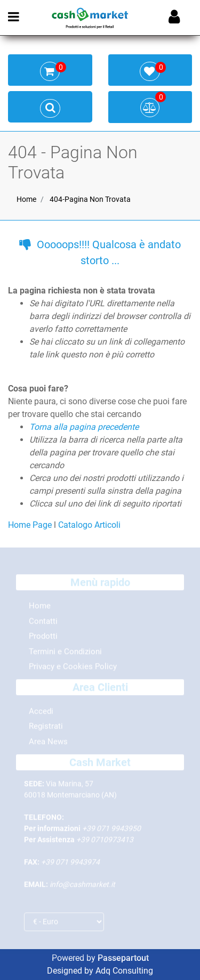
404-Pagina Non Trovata (90, 199)
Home (26, 199)
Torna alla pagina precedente (84, 427)
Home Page (31, 525)
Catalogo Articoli (89, 525)
